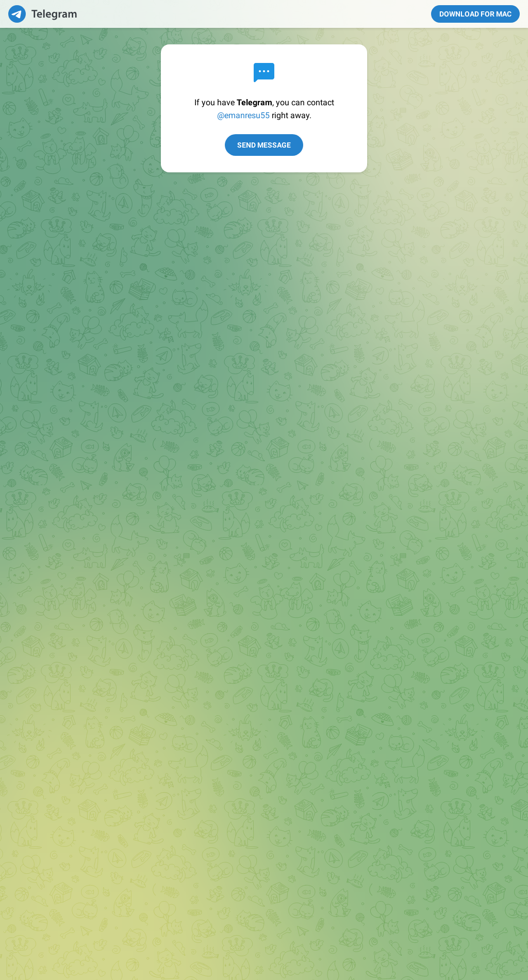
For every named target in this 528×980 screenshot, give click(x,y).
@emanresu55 (243, 115)
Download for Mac (475, 14)
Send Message (264, 145)
